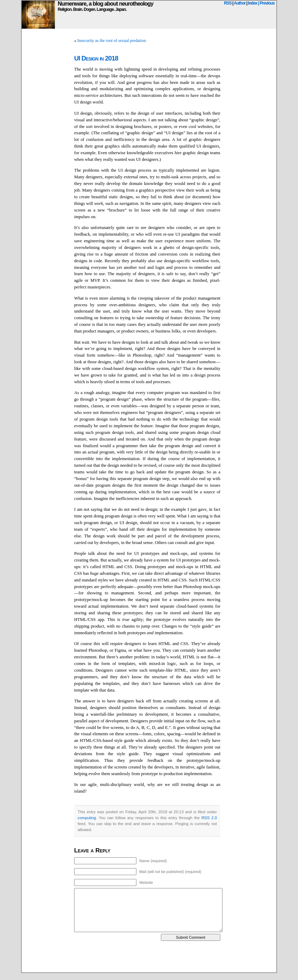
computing (87, 818)
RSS (228, 3)
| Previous (266, 3)
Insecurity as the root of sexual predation (112, 41)
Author (240, 3)
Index (253, 3)
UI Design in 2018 (96, 58)
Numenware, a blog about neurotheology (105, 4)
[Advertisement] (149, 957)
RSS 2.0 (209, 818)
